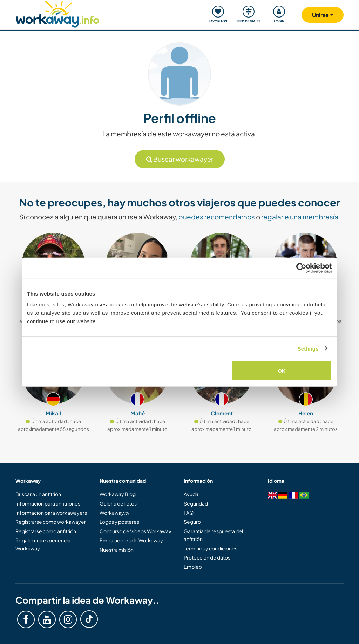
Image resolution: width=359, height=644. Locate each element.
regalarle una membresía (300, 217)
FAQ (189, 513)
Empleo (193, 567)
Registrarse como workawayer (51, 522)
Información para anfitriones (48, 503)
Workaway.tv (114, 513)
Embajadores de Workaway (131, 540)
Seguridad (196, 503)
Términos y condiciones (211, 548)
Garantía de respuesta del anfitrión (213, 535)
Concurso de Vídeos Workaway (136, 531)
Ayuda (191, 494)
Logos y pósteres (119, 522)
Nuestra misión (117, 550)
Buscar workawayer (180, 159)
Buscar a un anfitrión (38, 494)
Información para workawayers (51, 513)
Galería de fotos (118, 503)
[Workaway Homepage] (58, 13)
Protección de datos (207, 557)
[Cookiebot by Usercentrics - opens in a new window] (301, 268)
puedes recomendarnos (217, 217)
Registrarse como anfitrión (46, 531)
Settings (308, 348)
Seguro (192, 522)
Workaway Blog (118, 494)
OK (282, 371)
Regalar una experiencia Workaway (43, 544)
